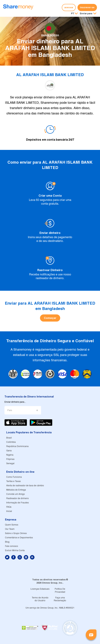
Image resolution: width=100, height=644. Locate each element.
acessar (69, 7)
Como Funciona (14, 477)
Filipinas (10, 459)
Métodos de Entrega (16, 490)
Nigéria (10, 455)
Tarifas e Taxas (13, 481)
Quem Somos (12, 525)
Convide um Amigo (16, 494)
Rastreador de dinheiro (17, 498)
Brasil (9, 438)
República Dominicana (17, 446)
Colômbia (11, 442)
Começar (50, 318)
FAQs (9, 507)
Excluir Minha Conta (15, 551)
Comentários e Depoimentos (19, 538)
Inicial (9, 511)
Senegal (10, 464)
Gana (9, 451)
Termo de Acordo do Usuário (40, 599)
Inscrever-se (87, 7)
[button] (88, 14)
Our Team (10, 529)
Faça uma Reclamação (60, 599)
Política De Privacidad (60, 591)
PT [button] (73, 13)
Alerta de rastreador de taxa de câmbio (25, 486)
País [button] (10, 410)
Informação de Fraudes (17, 503)
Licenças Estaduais (40, 589)
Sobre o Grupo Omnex (16, 533)
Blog (7, 542)
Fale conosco (12, 546)
